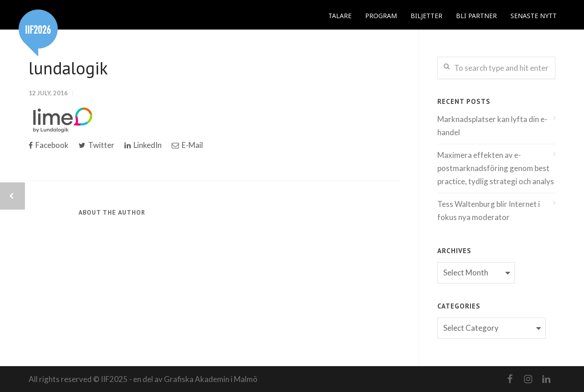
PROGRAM (381, 16)
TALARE (340, 16)
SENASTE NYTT (534, 16)
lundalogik (68, 68)
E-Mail (187, 145)
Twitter (97, 145)
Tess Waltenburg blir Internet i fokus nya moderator (489, 211)
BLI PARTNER (476, 16)
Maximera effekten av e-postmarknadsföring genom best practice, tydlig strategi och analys (496, 168)
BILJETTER (426, 16)
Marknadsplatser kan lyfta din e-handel (492, 126)
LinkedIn (143, 145)
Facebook (49, 145)
